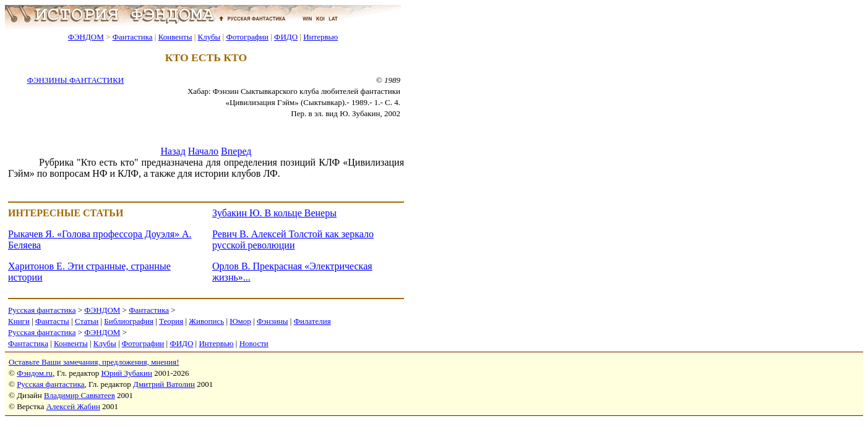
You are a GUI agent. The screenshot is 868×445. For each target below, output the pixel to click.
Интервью (320, 37)
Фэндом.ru (35, 373)
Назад (173, 151)
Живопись (206, 321)
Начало (203, 151)
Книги (19, 321)
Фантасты (52, 321)
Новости (254, 343)
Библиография (129, 321)
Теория (171, 321)
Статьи (87, 321)
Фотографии (247, 37)
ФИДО (286, 37)
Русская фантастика (42, 310)
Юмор (240, 321)
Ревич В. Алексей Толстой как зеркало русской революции (293, 239)
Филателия (312, 321)
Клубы (209, 37)
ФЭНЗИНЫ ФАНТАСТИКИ (75, 80)
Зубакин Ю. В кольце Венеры (274, 213)
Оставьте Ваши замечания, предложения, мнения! (94, 362)
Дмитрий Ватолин (164, 384)
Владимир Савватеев (79, 395)
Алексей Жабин (73, 406)
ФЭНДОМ (86, 37)
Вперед (236, 151)
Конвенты (175, 37)
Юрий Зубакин (127, 373)
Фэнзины (273, 321)
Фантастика (133, 37)
